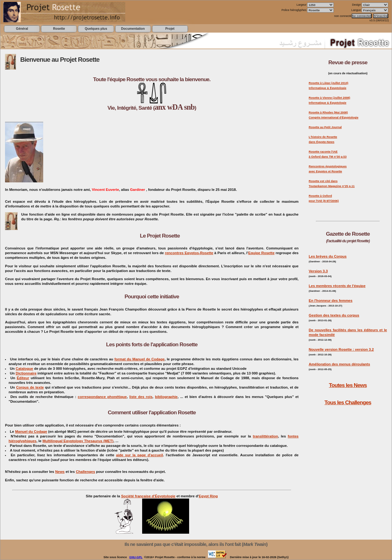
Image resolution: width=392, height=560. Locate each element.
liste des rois (141, 397)
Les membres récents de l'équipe (337, 286)
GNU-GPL (136, 557)
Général (22, 29)
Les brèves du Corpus (328, 256)
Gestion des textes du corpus (334, 315)
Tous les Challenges (348, 402)
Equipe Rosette (261, 253)
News (60, 472)
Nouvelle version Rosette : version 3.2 (341, 349)
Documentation (133, 29)
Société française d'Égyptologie (148, 496)
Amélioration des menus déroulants (339, 364)
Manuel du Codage (31, 432)
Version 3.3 (318, 271)
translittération (265, 436)
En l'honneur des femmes (331, 301)
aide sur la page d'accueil (140, 455)
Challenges (85, 472)
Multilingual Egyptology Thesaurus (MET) (78, 441)
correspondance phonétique (102, 397)
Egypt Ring (208, 496)
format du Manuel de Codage (139, 359)
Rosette (59, 29)
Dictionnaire (26, 373)
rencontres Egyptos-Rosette (189, 253)
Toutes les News (348, 385)
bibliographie (166, 397)
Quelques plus (96, 29)
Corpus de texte (30, 387)
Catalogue (24, 369)
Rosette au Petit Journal (325, 127)
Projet (170, 29)
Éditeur (23, 378)
